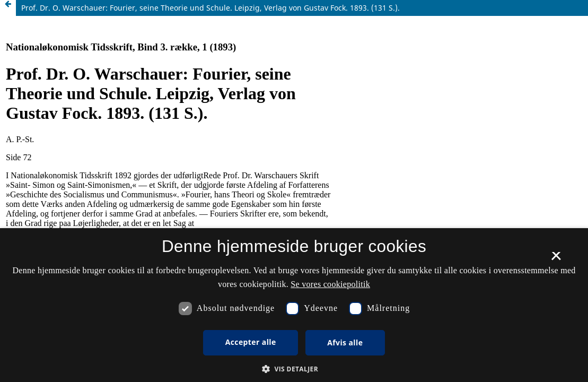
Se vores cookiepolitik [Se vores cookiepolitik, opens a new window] (330, 284)
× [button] (556, 259)
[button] (294, 369)
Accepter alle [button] (251, 342)
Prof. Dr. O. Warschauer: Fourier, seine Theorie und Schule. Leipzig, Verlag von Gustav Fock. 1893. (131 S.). (210, 8)
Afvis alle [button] (345, 342)
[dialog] (294, 305)
